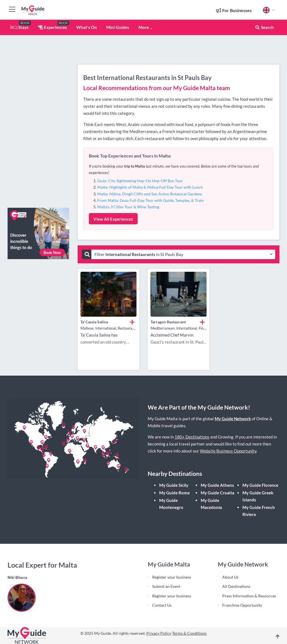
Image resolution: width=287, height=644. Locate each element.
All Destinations (236, 586)
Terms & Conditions (189, 633)
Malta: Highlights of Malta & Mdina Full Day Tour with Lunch (150, 187)
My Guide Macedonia (211, 504)
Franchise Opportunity (242, 605)
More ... (145, 27)
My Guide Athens (217, 485)
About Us (230, 577)
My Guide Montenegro (171, 504)
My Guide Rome (174, 493)
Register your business (172, 577)
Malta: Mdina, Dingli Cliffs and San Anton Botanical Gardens (150, 194)
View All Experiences (113, 219)
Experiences (52, 27)
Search (264, 27)
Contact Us (162, 605)
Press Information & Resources (249, 596)
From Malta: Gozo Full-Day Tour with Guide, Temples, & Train (151, 200)
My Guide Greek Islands (258, 496)
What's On (87, 27)
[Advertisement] (38, 119)
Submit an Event (166, 586)
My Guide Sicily (174, 485)
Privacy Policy (159, 633)
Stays (19, 27)
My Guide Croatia (217, 493)
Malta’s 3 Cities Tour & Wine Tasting (128, 207)
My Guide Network (233, 419)
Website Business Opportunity (228, 451)
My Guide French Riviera (259, 511)
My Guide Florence (260, 485)
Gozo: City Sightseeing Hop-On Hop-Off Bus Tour (140, 181)
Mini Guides (118, 27)
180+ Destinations (192, 437)
